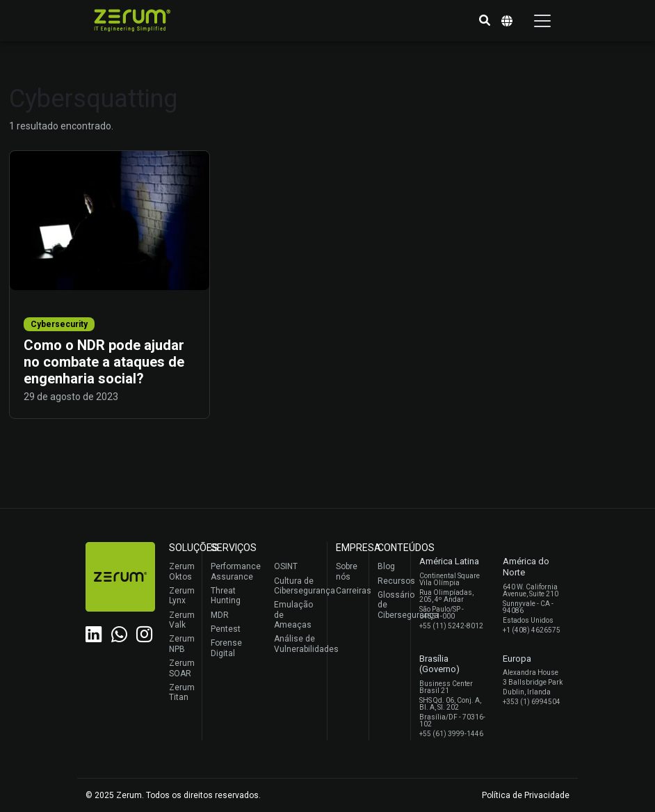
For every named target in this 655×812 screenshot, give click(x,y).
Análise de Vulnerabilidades (297, 644)
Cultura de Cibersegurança (297, 586)
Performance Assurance (234, 571)
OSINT (286, 566)
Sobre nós (347, 571)
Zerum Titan (182, 692)
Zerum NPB (182, 644)
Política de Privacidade (526, 795)
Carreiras (349, 591)
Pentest (226, 629)
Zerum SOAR (182, 668)
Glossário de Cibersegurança (390, 605)
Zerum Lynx (182, 596)
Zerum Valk (182, 620)
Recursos (390, 581)
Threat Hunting (226, 596)
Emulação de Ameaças (293, 615)
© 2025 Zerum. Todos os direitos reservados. (173, 795)
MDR (220, 615)
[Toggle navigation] (542, 21)
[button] (485, 21)
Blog (386, 566)
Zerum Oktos (182, 571)
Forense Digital (226, 648)
